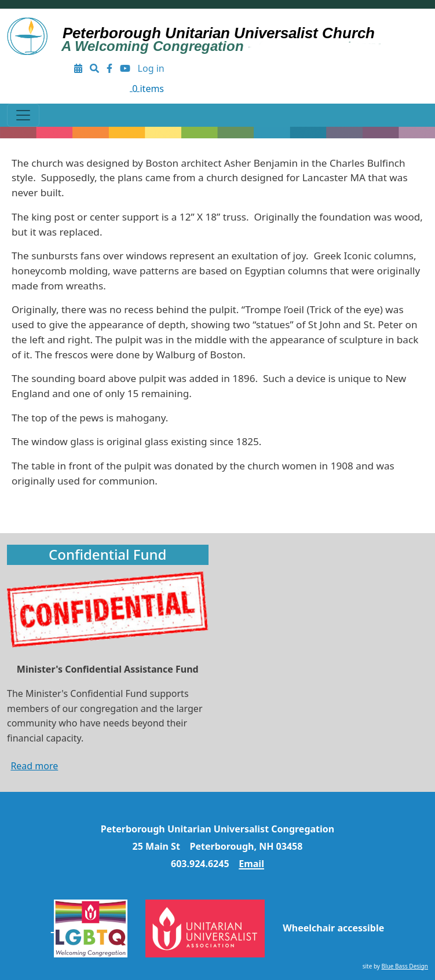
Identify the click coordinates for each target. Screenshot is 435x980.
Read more (34, 766)
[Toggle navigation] (23, 115)
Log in (151, 68)
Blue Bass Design (405, 966)
